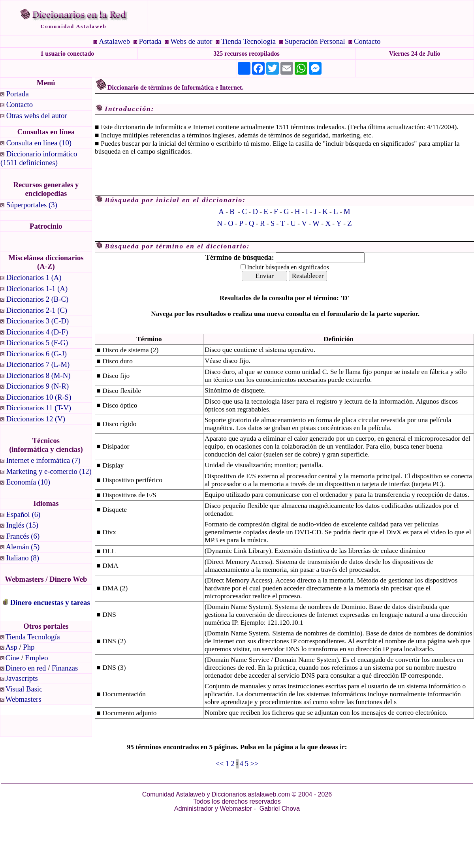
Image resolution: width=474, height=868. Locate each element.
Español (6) (24, 514)
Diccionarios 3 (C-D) (38, 321)
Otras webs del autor (37, 116)
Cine (12, 658)
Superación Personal (315, 41)
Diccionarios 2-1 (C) (37, 310)
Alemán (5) (23, 547)
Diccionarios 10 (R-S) (39, 397)
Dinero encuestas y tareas (50, 602)
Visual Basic (24, 689)
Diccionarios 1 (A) (34, 277)
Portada (150, 41)
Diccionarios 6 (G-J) (37, 354)
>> (254, 764)
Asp (11, 647)
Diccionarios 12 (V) (36, 419)
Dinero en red (26, 668)
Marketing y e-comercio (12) (49, 471)
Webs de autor (191, 41)
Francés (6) (23, 536)
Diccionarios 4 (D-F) (37, 332)
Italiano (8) (23, 558)
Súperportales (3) (32, 205)
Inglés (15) (22, 525)
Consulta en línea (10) (39, 143)
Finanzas (65, 668)
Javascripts (22, 678)
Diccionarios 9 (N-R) (38, 386)
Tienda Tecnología (248, 41)
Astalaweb (114, 41)
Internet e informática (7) (43, 460)
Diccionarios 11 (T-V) (39, 408)
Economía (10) (28, 482)
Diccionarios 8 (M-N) (39, 375)
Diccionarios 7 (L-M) (38, 364)
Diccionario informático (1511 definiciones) (40, 158)
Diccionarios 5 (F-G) (37, 343)
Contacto (367, 41)
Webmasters (24, 699)
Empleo (37, 658)
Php (29, 647)
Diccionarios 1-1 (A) (37, 288)
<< (220, 764)
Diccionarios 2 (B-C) (38, 299)
